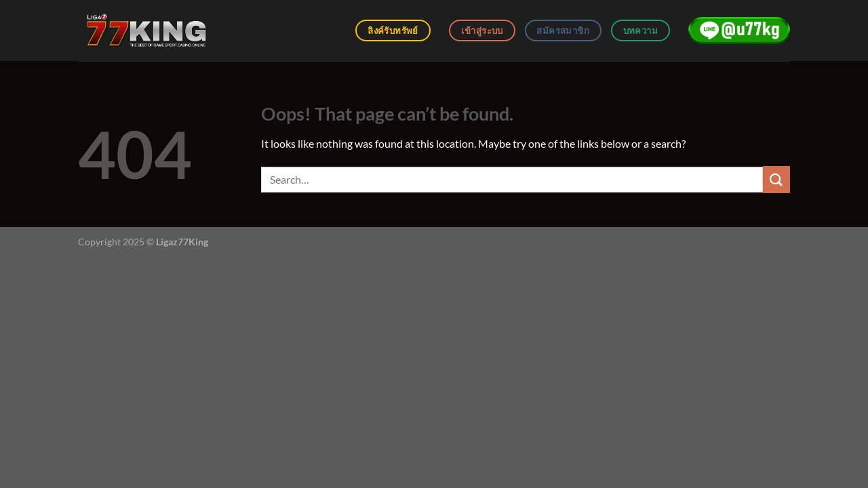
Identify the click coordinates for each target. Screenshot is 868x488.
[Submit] (776, 179)
